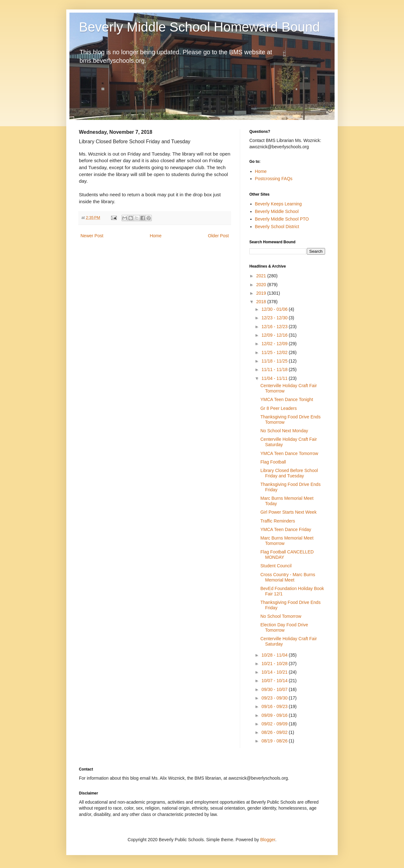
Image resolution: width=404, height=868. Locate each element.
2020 (262, 285)
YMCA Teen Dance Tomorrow (289, 453)
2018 (262, 302)
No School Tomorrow (281, 616)
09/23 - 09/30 (275, 698)
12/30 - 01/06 (275, 309)
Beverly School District (277, 227)
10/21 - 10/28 (275, 664)
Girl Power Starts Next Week (288, 512)
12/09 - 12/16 (275, 335)
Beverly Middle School (277, 211)
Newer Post (92, 236)
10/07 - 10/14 (275, 681)
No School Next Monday (284, 431)
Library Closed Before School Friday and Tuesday (289, 473)
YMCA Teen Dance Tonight (287, 399)
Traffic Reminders (278, 521)
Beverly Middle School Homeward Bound (199, 27)
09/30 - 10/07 (275, 689)
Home (155, 236)
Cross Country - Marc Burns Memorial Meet (288, 577)
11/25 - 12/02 (275, 352)
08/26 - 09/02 (275, 732)
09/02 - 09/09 (275, 724)
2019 (262, 293)
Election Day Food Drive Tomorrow (284, 627)
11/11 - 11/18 (275, 369)
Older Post (218, 236)
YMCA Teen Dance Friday (286, 529)
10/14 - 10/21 (275, 672)
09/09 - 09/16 (275, 715)
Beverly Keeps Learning (279, 204)
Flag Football (273, 462)
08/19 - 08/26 (275, 741)
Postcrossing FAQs (274, 179)
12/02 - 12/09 (275, 344)
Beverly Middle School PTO (282, 219)
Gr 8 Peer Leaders (279, 408)
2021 (262, 276)
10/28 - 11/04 (275, 655)
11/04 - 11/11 (275, 378)
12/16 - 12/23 (275, 327)
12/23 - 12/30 (275, 318)
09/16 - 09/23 (275, 706)
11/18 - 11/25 (275, 361)
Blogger (267, 840)
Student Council (276, 566)
